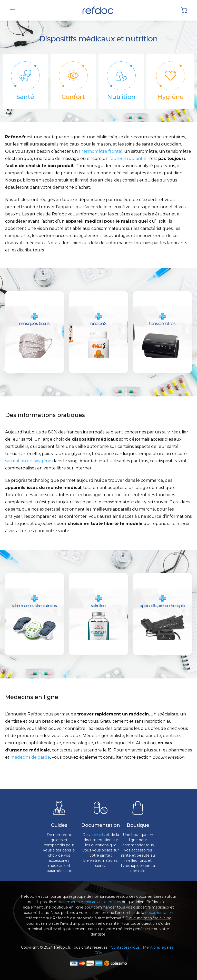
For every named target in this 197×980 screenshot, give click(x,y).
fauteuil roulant (126, 158)
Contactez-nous (125, 947)
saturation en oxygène (28, 461)
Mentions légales (158, 947)
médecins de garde (30, 757)
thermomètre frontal (101, 151)
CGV (98, 953)
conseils (98, 835)
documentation (159, 913)
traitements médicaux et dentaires (90, 902)
